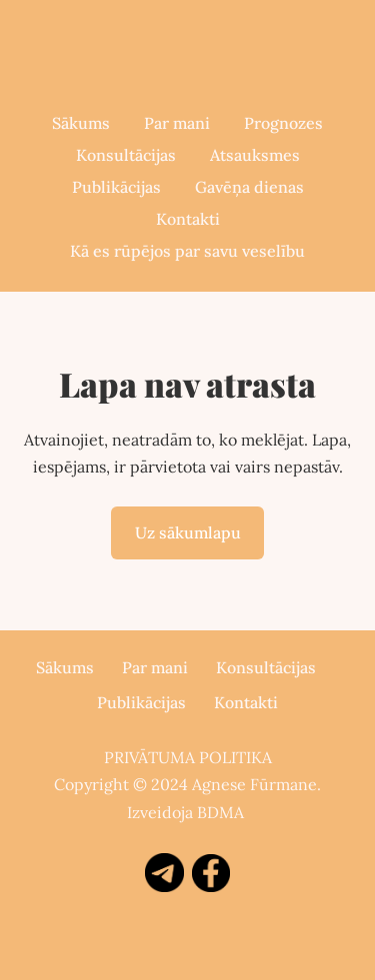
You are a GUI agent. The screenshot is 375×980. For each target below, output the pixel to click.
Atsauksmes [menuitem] (255, 155)
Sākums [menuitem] (81, 123)
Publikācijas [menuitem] (116, 187)
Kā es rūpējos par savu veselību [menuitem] (187, 251)
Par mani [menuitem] (177, 123)
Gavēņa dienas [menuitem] (249, 187)
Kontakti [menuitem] (188, 219)
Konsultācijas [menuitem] (126, 155)
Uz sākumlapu (188, 532)
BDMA (220, 812)
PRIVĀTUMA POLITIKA (188, 757)
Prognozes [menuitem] (283, 123)
